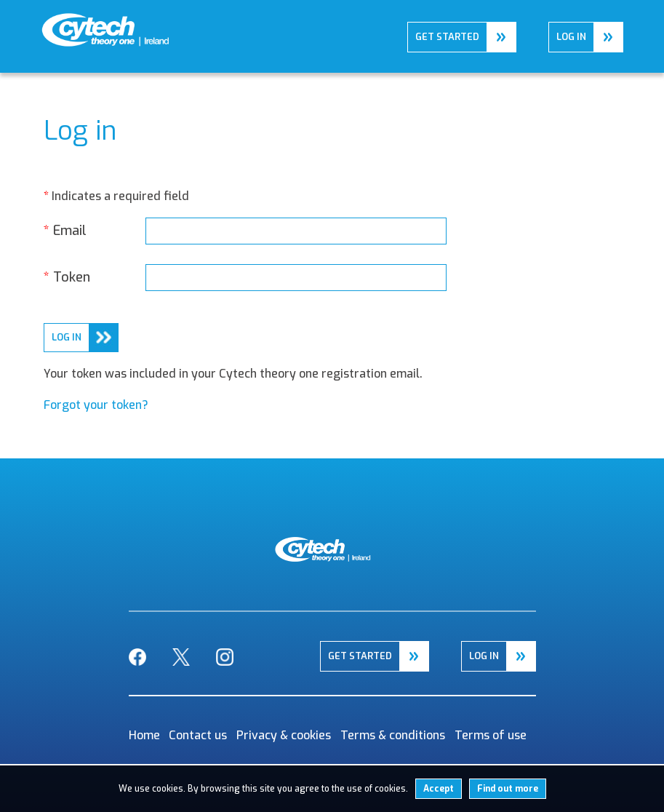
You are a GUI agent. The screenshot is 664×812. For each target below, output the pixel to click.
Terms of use (491, 735)
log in (67, 337)
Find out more (508, 789)
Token (67, 277)
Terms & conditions (393, 735)
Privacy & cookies (284, 735)
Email (65, 231)
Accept (439, 789)
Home (56, 23)
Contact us (198, 735)
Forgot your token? (96, 405)
